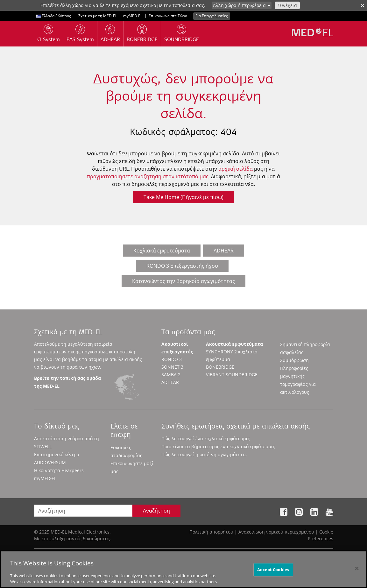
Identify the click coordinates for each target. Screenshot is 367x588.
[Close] (357, 571)
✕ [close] (363, 6)
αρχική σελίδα (236, 169)
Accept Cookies (273, 572)
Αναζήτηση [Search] (156, 511)
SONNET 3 (172, 367)
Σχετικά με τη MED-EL (98, 16)
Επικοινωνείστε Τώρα (168, 16)
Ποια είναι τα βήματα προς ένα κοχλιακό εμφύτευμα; (218, 446)
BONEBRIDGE (220, 367)
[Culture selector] (242, 5)
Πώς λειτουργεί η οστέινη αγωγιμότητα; (204, 454)
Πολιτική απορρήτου (211, 532)
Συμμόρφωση (294, 360)
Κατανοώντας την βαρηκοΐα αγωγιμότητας (183, 281)
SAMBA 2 (171, 375)
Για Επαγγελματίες (212, 16)
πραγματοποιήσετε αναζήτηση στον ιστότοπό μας (148, 176)
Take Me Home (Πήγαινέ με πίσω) (183, 197)
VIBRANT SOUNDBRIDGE (232, 375)
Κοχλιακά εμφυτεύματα (162, 251)
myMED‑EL (133, 16)
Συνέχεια (287, 5)
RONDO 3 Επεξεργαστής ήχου (182, 266)
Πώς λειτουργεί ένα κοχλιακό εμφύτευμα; (206, 439)
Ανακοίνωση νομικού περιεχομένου (276, 532)
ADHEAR (224, 251)
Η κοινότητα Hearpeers (59, 470)
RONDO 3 (172, 359)
